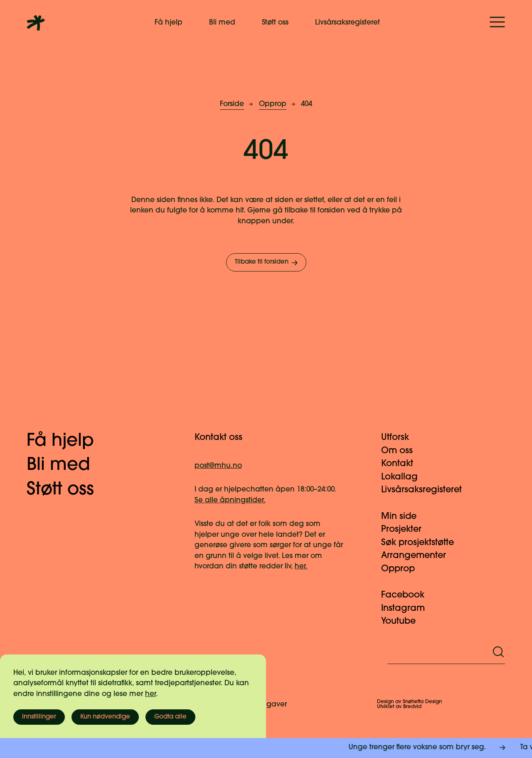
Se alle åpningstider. (230, 500)
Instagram (408, 609)
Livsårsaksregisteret (347, 23)
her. (301, 567)
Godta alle (170, 717)
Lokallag (404, 477)
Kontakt (402, 464)
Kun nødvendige (105, 717)
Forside (232, 104)
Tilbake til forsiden (267, 263)
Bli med (222, 23)
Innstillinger (39, 717)
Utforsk (400, 438)
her (150, 694)
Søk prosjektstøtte (422, 543)
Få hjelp (169, 23)
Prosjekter (406, 530)
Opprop (273, 104)
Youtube (403, 621)
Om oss (402, 451)
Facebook (408, 595)
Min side (404, 517)
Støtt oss (275, 23)
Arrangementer (419, 556)
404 (307, 104)
